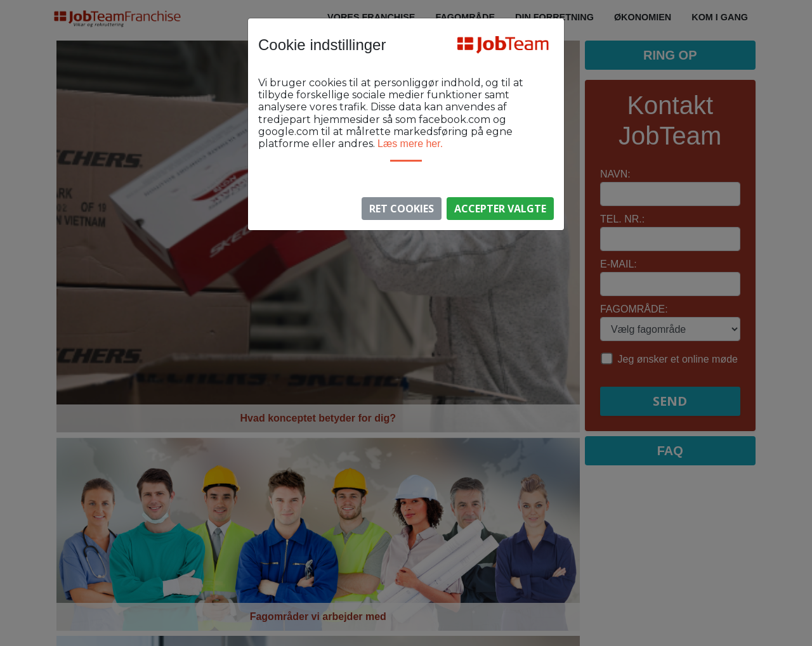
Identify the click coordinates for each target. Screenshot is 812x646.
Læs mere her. (410, 144)
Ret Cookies (402, 209)
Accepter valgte (500, 209)
